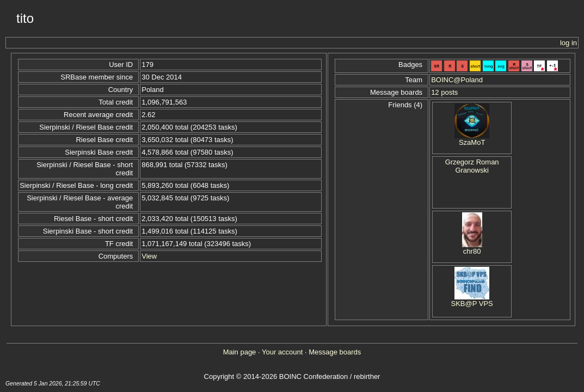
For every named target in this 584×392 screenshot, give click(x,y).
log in (568, 43)
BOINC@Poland (457, 80)
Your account (282, 352)
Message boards (335, 352)
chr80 (472, 251)
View (149, 256)
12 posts (444, 92)
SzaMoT (472, 142)
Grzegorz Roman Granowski (472, 166)
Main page (240, 352)
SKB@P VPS (472, 304)
